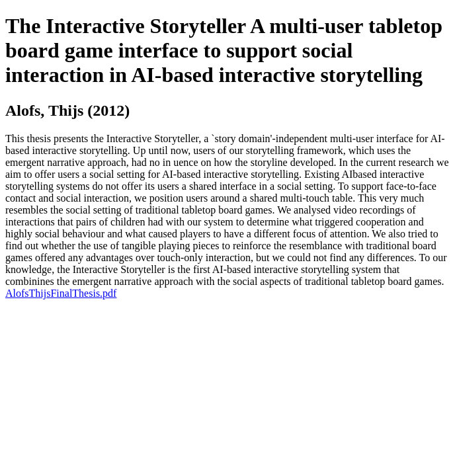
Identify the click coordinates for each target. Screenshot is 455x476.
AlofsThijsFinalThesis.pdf (61, 293)
